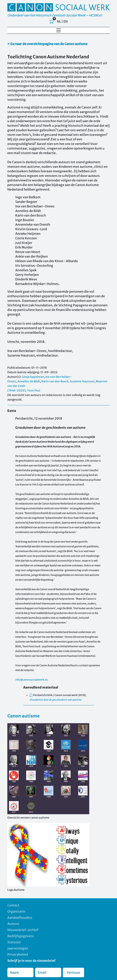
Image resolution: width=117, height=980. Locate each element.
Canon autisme (23, 716)
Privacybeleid (18, 954)
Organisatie (16, 911)
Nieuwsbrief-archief (23, 930)
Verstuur (73, 972)
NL (59, 21)
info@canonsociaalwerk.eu (32, 680)
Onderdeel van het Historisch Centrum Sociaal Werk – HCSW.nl (55, 15)
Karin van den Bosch (55, 381)
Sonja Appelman (33, 377)
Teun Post (34, 390)
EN (66, 21)
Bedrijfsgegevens (21, 936)
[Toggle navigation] (58, 30)
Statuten (14, 942)
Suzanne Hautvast (82, 381)
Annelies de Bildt (29, 381)
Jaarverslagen (18, 948)
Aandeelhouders (20, 918)
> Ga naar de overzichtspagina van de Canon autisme (47, 44)
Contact (13, 905)
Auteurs (13, 924)
